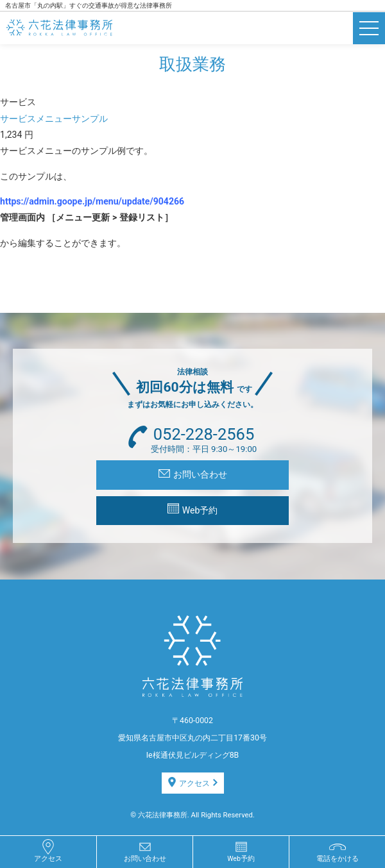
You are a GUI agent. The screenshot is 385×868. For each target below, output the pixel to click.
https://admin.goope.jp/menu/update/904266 (92, 201)
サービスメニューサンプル (54, 119)
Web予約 (193, 509)
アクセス (193, 782)
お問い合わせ (193, 474)
